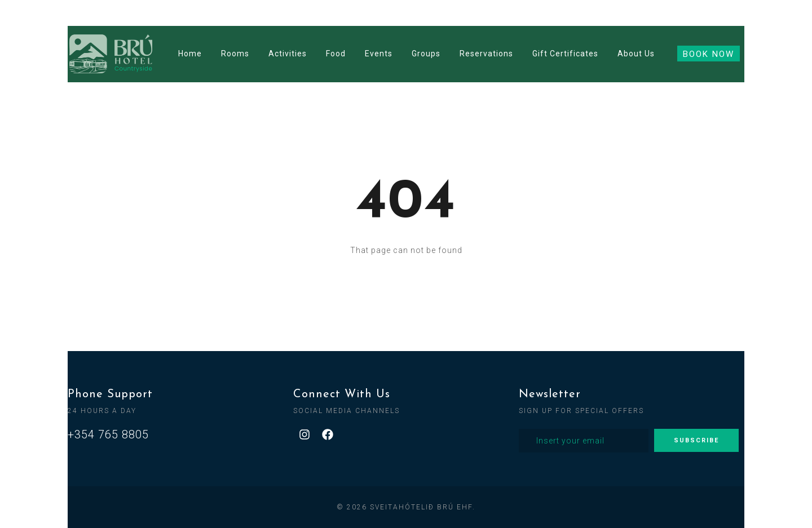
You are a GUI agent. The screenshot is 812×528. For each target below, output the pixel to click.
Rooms (235, 54)
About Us (636, 54)
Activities (288, 54)
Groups (426, 54)
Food (336, 54)
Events (379, 54)
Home (190, 54)
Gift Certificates (565, 54)
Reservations (486, 54)
